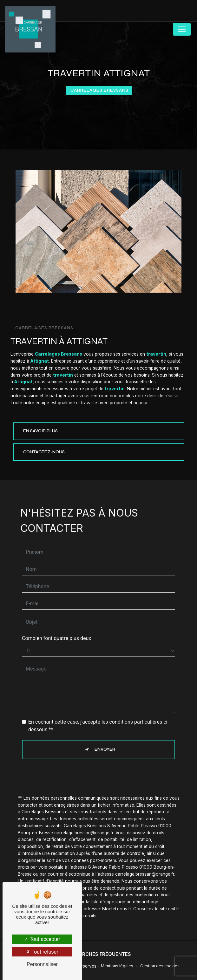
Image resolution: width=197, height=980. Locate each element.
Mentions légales (117, 966)
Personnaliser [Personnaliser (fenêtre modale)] (42, 964)
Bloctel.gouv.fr (117, 902)
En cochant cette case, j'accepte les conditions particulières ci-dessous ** (98, 719)
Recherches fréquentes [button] (99, 954)
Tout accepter (42, 939)
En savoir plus (40, 431)
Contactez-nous (44, 452)
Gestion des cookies (160, 966)
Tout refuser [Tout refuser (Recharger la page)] (42, 952)
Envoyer (105, 743)
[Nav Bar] (182, 29)
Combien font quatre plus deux (56, 632)
